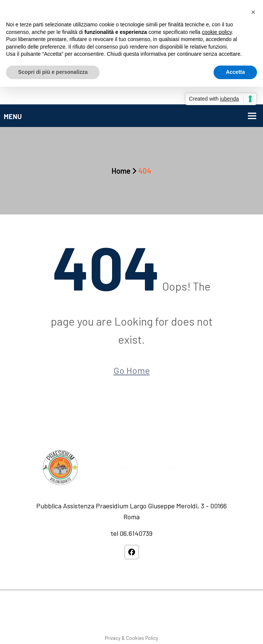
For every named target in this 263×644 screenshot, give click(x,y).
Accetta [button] (235, 72)
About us (82, 618)
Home (121, 171)
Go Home (132, 370)
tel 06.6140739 (131, 533)
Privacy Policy (144, 618)
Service (110, 618)
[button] (253, 12)
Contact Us (182, 618)
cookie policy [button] (217, 32)
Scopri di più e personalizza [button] (53, 72)
